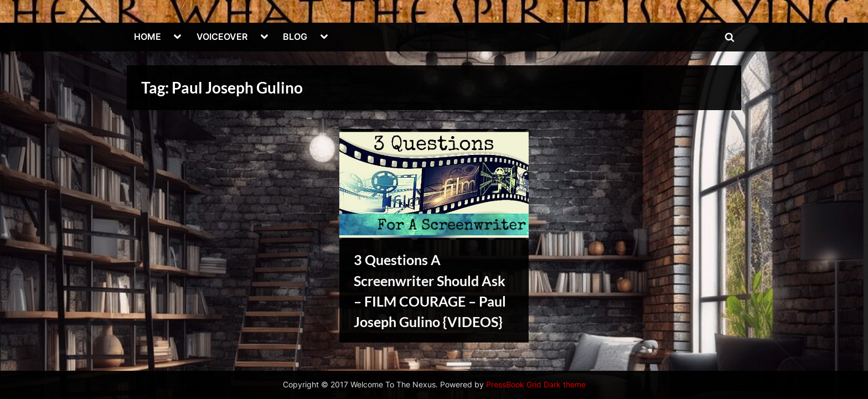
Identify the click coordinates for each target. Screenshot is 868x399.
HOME (148, 37)
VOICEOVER (222, 37)
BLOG (295, 37)
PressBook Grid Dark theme (536, 385)
